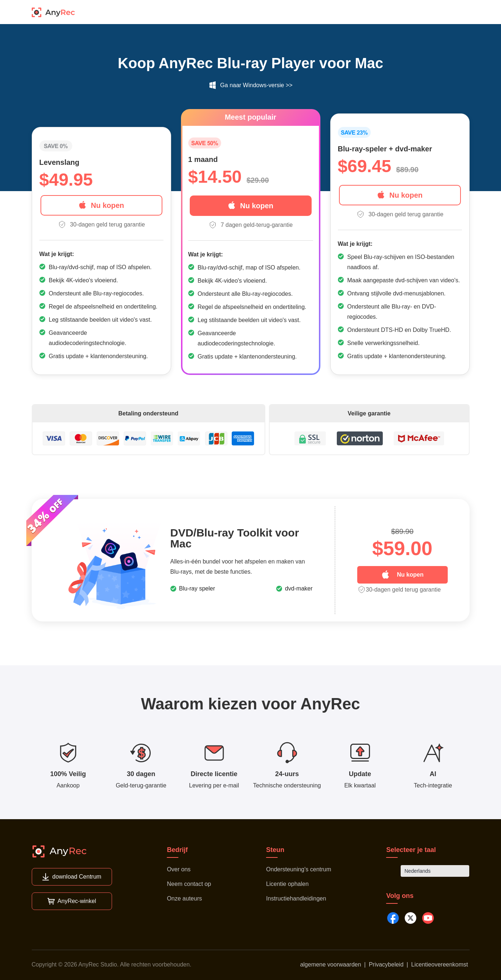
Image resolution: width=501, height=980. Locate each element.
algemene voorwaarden (330, 964)
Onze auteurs (184, 898)
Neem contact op (189, 884)
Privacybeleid (386, 964)
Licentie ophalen (287, 884)
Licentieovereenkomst (440, 964)
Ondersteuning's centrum (298, 869)
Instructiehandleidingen (296, 898)
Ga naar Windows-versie (252, 85)
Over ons (179, 869)
